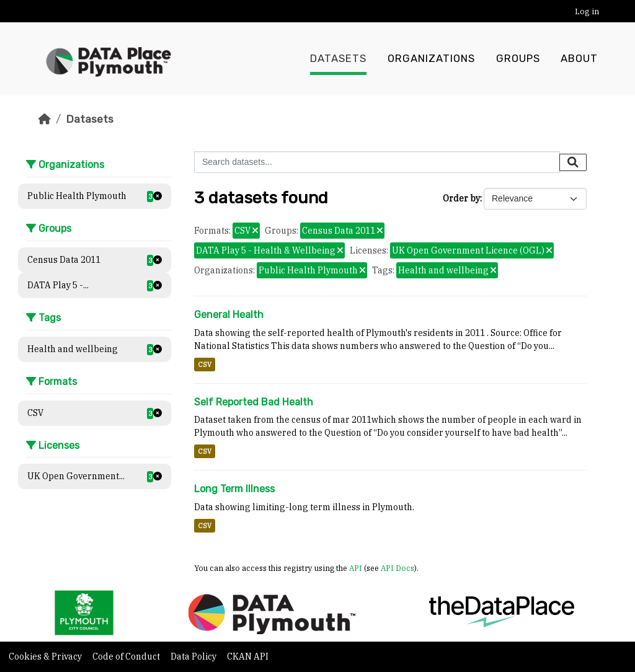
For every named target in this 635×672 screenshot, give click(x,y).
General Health (229, 315)
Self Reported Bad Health (254, 402)
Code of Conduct (127, 657)
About (579, 59)
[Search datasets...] (377, 162)
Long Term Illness (234, 489)
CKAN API (248, 657)
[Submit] (573, 162)
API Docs (397, 568)
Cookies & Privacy (46, 657)
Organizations (431, 59)
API (356, 568)
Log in (587, 11)
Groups (518, 59)
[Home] (45, 119)
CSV (205, 365)
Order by (461, 198)
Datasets (338, 59)
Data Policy (194, 657)
